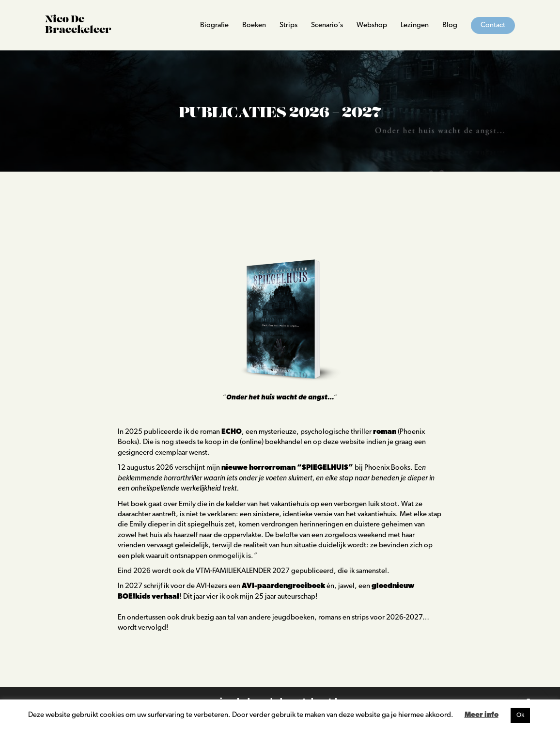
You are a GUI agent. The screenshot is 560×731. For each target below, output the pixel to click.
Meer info (482, 715)
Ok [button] (520, 715)
